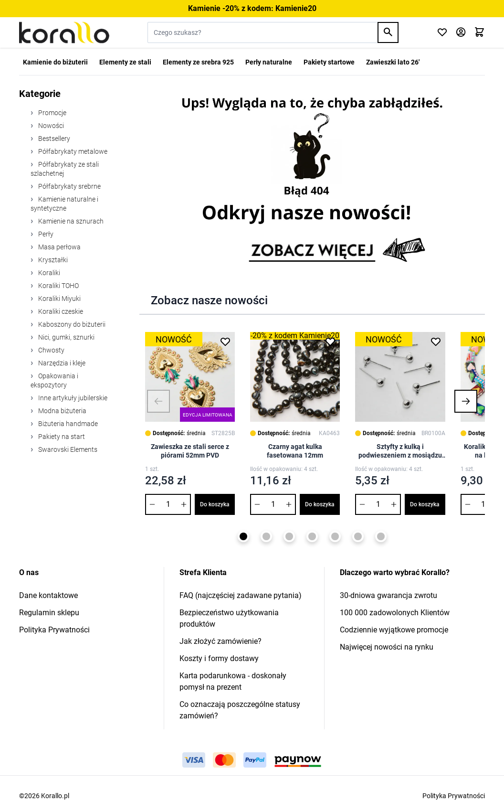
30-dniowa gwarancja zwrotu (388, 595)
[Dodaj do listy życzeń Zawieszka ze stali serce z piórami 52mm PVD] (225, 342)
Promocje (52, 113)
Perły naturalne (269, 62)
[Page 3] (289, 536)
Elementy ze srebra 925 (198, 62)
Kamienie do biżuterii (55, 62)
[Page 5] (335, 536)
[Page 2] (266, 536)
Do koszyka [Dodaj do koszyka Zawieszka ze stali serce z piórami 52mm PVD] (215, 504)
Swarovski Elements (67, 449)
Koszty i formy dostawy (219, 658)
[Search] (388, 32)
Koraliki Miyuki (59, 299)
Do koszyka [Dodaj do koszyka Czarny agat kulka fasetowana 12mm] (320, 504)
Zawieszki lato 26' (393, 62)
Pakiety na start (61, 437)
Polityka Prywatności (54, 630)
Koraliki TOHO (58, 286)
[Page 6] (358, 536)
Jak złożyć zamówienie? (220, 641)
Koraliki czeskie (60, 311)
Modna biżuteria (62, 411)
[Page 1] (243, 536)
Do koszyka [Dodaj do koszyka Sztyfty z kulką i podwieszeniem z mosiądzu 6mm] (425, 504)
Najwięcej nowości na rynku (387, 647)
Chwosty (51, 350)
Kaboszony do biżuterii (71, 324)
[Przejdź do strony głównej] (64, 32)
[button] (158, 401)
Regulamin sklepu (49, 613)
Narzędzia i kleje (61, 363)
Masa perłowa (59, 247)
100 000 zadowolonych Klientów (395, 613)
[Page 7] (381, 536)
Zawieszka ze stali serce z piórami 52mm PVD (190, 451)
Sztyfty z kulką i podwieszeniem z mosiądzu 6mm (400, 451)
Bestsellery (53, 139)
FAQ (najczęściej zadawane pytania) (241, 595)
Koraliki (48, 273)
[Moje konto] (461, 33)
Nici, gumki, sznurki (66, 337)
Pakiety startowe (329, 62)
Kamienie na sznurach (70, 221)
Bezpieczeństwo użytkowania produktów (229, 618)
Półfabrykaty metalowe (72, 151)
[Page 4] (312, 536)
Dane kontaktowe (48, 595)
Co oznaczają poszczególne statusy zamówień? (240, 710)
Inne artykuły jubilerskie (72, 398)
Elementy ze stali (125, 62)
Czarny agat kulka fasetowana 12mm (295, 451)
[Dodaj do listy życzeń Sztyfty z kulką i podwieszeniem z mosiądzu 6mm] (436, 342)
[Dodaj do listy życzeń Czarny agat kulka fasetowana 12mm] (330, 342)
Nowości (50, 126)
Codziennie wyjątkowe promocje (394, 630)
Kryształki (52, 260)
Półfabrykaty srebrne (69, 186)
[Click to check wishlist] (442, 33)
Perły (45, 234)
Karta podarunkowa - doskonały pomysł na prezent (233, 681)
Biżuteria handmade (67, 424)
